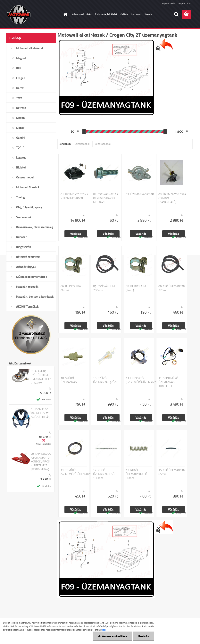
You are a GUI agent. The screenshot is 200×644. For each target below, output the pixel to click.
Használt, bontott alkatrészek (35, 297)
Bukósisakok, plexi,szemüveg (35, 227)
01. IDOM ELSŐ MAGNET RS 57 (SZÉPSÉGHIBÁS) (40, 413)
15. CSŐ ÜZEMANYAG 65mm (172, 472)
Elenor (20, 128)
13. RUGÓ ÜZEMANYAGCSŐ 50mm (136, 474)
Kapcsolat (136, 14)
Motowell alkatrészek (30, 48)
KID (18, 68)
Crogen (21, 78)
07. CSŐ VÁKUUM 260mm (104, 288)
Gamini (21, 138)
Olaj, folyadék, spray (29, 207)
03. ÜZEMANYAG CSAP (140, 194)
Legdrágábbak (103, 144)
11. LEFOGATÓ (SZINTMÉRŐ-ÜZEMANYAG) (143, 380)
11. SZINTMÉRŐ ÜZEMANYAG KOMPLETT (168, 382)
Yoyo (19, 98)
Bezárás (144, 636)
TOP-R (20, 148)
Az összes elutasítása (113, 636)
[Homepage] (65, 14)
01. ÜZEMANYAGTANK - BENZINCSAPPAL (74, 196)
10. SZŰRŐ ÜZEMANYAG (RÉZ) (105, 380)
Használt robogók (27, 287)
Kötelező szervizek (28, 257)
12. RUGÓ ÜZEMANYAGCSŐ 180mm (104, 474)
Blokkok (21, 167)
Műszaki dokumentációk (32, 277)
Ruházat (21, 237)
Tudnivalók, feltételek (106, 14)
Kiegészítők (24, 247)
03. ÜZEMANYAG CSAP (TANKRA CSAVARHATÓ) (172, 198)
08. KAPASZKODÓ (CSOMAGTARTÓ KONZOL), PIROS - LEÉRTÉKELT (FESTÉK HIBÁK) (41, 461)
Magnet (21, 58)
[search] (176, 14)
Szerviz (148, 14)
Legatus (21, 157)
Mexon (21, 118)
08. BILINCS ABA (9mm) (136, 288)
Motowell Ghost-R (28, 187)
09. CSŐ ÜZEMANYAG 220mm (172, 288)
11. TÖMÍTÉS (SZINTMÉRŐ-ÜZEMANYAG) (78, 472)
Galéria (124, 14)
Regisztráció (184, 3)
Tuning (21, 197)
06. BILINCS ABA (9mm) (71, 288)
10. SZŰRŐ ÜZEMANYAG (69, 380)
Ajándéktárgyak (26, 267)
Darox (20, 88)
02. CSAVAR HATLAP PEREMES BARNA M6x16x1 (106, 198)
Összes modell (25, 177)
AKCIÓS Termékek (27, 307)
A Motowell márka (82, 14)
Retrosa (21, 108)
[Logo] (33, 14)
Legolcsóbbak (82, 144)
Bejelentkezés (168, 3)
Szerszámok (24, 217)
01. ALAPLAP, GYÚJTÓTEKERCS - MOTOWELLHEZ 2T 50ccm (41, 377)
